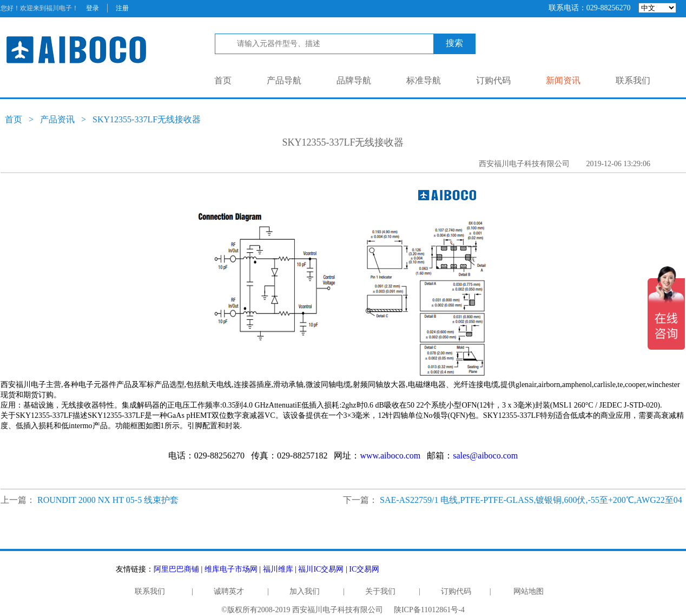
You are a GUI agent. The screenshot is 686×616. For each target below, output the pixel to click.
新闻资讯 (563, 80)
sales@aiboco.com (485, 456)
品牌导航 (354, 80)
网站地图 (529, 591)
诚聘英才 (229, 591)
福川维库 (278, 569)
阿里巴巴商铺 (176, 569)
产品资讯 (57, 119)
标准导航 (424, 80)
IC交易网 (364, 569)
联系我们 (633, 80)
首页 (223, 80)
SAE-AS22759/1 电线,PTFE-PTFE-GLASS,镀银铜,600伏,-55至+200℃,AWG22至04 (531, 500)
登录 (93, 8)
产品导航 (284, 80)
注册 (122, 8)
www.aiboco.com (390, 456)
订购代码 (493, 80)
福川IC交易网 (321, 569)
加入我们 (305, 591)
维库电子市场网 (231, 569)
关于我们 (380, 591)
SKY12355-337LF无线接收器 (147, 119)
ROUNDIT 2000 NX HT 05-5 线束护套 (108, 500)
